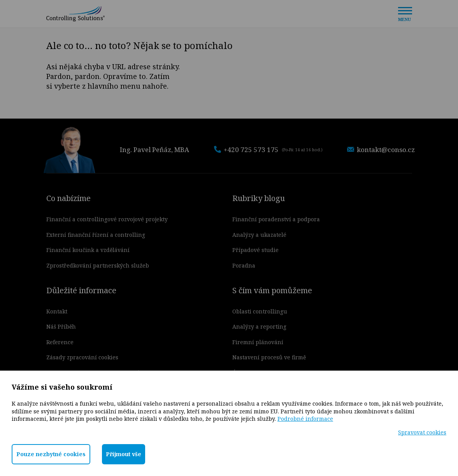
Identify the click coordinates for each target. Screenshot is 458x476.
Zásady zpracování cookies (82, 357)
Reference (60, 342)
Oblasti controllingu (260, 311)
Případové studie (255, 250)
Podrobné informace (305, 419)
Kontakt (57, 311)
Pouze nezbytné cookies (51, 454)
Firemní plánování (258, 342)
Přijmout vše (124, 454)
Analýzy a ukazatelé (259, 235)
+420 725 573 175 (268, 150)
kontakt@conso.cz (381, 150)
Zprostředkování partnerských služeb (98, 265)
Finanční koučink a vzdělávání (88, 250)
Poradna (244, 265)
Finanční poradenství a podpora (276, 219)
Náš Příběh (61, 326)
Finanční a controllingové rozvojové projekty (107, 219)
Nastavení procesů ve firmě (269, 357)
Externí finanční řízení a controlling (96, 235)
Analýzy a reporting (259, 326)
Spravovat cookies (422, 432)
